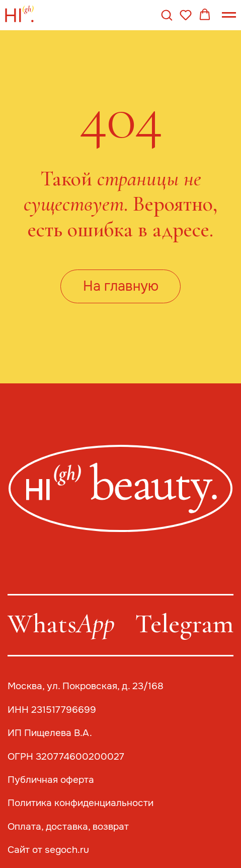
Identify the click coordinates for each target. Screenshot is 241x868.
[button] (167, 15)
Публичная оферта (51, 780)
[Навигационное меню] (229, 15)
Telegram (184, 623)
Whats (61, 623)
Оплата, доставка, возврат (68, 826)
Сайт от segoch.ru (48, 850)
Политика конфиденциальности (81, 803)
